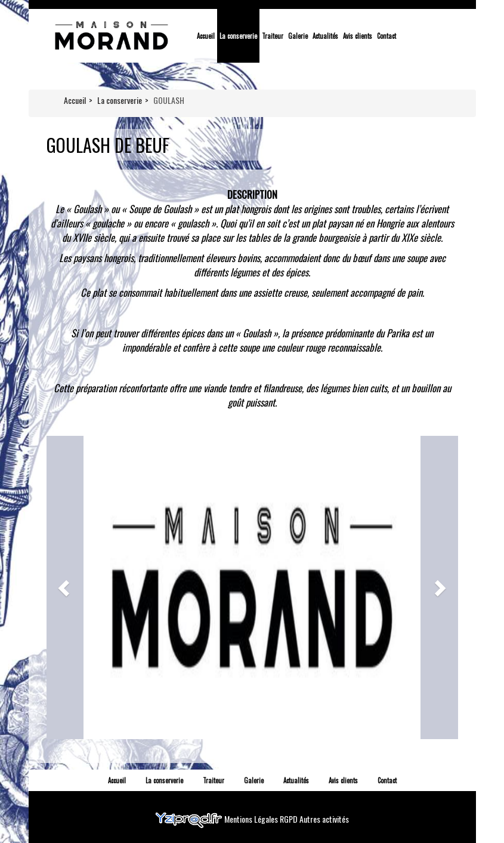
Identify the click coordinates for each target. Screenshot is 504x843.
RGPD (290, 818)
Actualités (325, 36)
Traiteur (273, 36)
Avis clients (358, 36)
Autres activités (324, 818)
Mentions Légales (252, 818)
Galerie (298, 36)
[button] (65, 587)
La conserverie (238, 36)
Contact (386, 36)
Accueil (206, 36)
